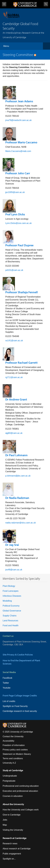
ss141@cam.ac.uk (14, 341)
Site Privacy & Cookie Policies (18, 655)
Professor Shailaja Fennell (22, 292)
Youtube (7, 688)
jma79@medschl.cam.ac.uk (18, 120)
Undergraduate (10, 776)
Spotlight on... (9, 859)
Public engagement (12, 854)
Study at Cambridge (13, 770)
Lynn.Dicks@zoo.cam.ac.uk (18, 223)
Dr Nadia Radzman (17, 498)
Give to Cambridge (12, 815)
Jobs (5, 820)
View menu (4, 4)
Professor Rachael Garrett (21, 363)
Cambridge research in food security (20, 711)
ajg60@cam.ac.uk (14, 433)
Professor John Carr (18, 173)
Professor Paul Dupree (19, 245)
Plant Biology (9, 586)
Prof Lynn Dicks (15, 214)
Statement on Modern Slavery (17, 754)
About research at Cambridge (17, 849)
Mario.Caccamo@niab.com (18, 151)
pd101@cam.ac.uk (14, 270)
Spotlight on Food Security (15, 706)
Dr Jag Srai (12, 545)
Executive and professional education (20, 791)
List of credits (9, 701)
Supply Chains (10, 616)
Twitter (6, 683)
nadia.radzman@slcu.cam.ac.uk (21, 523)
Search (46, 4)
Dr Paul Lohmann (16, 455)
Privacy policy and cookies (15, 750)
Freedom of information (14, 745)
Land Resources (10, 621)
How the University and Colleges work (21, 810)
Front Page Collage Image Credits (20, 696)
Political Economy (11, 606)
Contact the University (13, 736)
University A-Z (9, 763)
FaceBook (7, 678)
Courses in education (13, 796)
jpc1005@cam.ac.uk (15, 192)
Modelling (7, 601)
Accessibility (8, 741)
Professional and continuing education (21, 786)
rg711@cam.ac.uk (14, 377)
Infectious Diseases (12, 596)
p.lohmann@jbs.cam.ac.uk (18, 476)
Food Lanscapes (11, 591)
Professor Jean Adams (19, 101)
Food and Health (11, 625)
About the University (13, 804)
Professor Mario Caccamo (21, 142)
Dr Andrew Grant (16, 399)
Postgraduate (9, 781)
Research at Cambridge (15, 838)
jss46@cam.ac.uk (14, 570)
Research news (10, 844)
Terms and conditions (13, 758)
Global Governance (12, 611)
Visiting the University (13, 830)
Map (5, 825)
